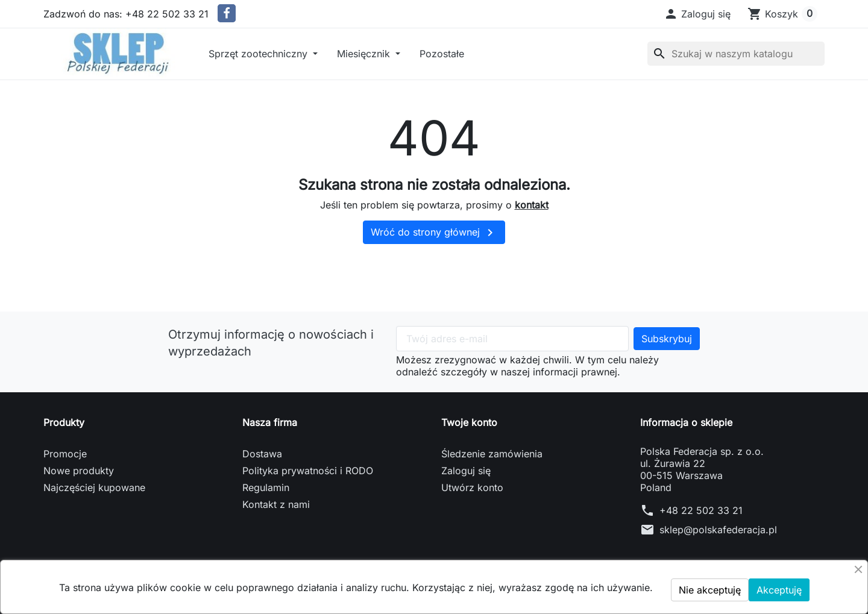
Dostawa (262, 454)
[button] (697, 14)
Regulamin (266, 487)
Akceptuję (779, 590)
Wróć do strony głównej (434, 233)
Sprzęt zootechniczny (259, 54)
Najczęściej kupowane (94, 487)
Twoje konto (469, 422)
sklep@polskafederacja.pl (718, 530)
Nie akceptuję (710, 590)
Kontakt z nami (276, 504)
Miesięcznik (365, 54)
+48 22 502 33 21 (701, 510)
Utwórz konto (472, 487)
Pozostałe (442, 54)
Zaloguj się (466, 471)
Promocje (65, 454)
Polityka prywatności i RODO (308, 471)
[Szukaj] (736, 54)
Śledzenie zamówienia (492, 454)
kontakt (532, 205)
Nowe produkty (79, 471)
